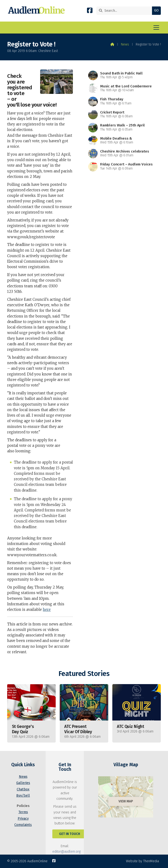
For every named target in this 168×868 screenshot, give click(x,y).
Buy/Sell (23, 796)
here (47, 610)
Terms (23, 812)
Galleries (23, 783)
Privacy (23, 819)
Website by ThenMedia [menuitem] (142, 861)
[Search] (125, 11)
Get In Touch (70, 834)
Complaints (23, 825)
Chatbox (23, 789)
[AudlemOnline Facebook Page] (90, 11)
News (125, 44)
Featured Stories (84, 674)
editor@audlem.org (66, 852)
